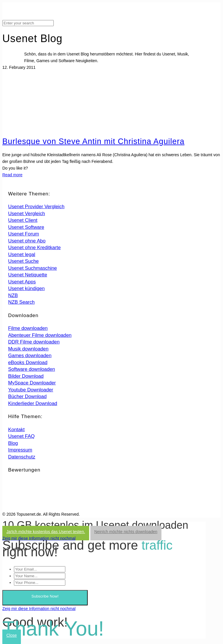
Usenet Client (23, 220)
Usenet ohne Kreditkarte (34, 248)
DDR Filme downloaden (34, 342)
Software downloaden (32, 369)
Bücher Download (27, 396)
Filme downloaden (28, 328)
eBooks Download (28, 363)
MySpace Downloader (32, 383)
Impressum (20, 450)
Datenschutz (22, 457)
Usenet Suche (23, 261)
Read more (12, 175)
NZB (13, 295)
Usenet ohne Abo (27, 241)
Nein (126, 532)
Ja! (46, 532)
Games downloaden (30, 356)
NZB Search (21, 302)
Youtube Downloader (31, 390)
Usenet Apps (22, 282)
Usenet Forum (24, 234)
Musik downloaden (28, 349)
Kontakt (16, 430)
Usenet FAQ (21, 436)
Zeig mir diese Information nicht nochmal (39, 538)
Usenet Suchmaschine (33, 268)
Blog (13, 443)
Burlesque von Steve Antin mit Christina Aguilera (93, 141)
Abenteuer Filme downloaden (40, 335)
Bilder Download (26, 376)
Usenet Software (26, 227)
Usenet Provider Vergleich (36, 207)
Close (12, 635)
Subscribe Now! (45, 596)
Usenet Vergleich (27, 214)
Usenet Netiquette (28, 275)
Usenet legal (22, 254)
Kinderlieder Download (33, 403)
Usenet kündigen (26, 288)
